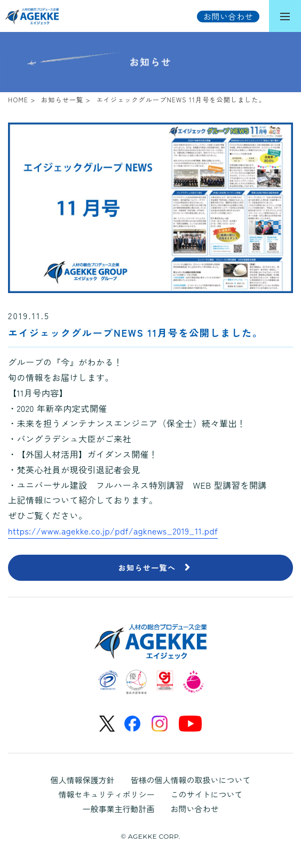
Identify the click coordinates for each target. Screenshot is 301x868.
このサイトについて (207, 794)
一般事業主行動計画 (118, 809)
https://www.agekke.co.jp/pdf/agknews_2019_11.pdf (113, 531)
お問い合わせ (195, 809)
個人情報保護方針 (82, 780)
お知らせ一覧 (62, 99)
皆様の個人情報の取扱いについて (191, 780)
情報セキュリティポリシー (106, 794)
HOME (18, 99)
